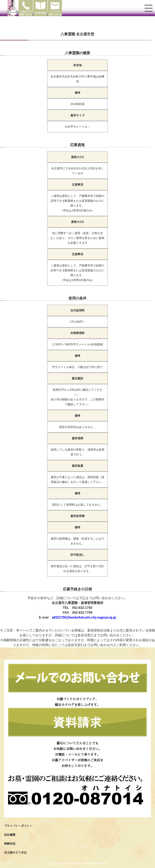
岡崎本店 (10, 844)
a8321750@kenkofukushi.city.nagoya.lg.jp (84, 617)
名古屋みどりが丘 (15, 853)
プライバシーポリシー (18, 826)
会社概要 (10, 835)
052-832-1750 (82, 608)
